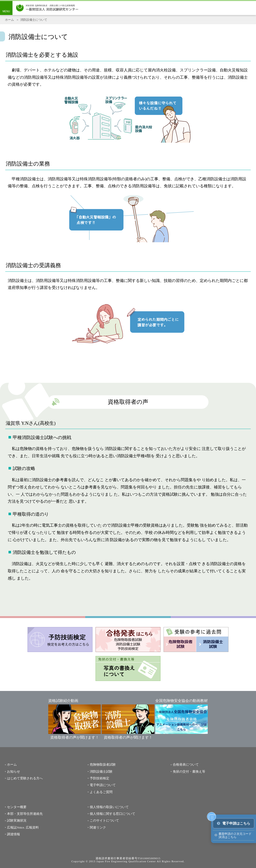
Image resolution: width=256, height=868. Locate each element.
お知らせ (13, 771)
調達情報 (13, 834)
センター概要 (17, 807)
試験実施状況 (17, 820)
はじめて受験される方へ (25, 778)
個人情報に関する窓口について (112, 814)
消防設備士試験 (101, 771)
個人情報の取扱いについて (109, 807)
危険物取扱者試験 (103, 764)
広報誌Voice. (16, 827)
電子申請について (103, 785)
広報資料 (32, 827)
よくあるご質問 (101, 792)
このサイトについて (104, 820)
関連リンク (98, 827)
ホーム (9, 20)
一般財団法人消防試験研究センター (47, 8)
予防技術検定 (99, 778)
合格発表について (186, 764)
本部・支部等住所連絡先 (25, 814)
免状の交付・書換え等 (189, 771)
